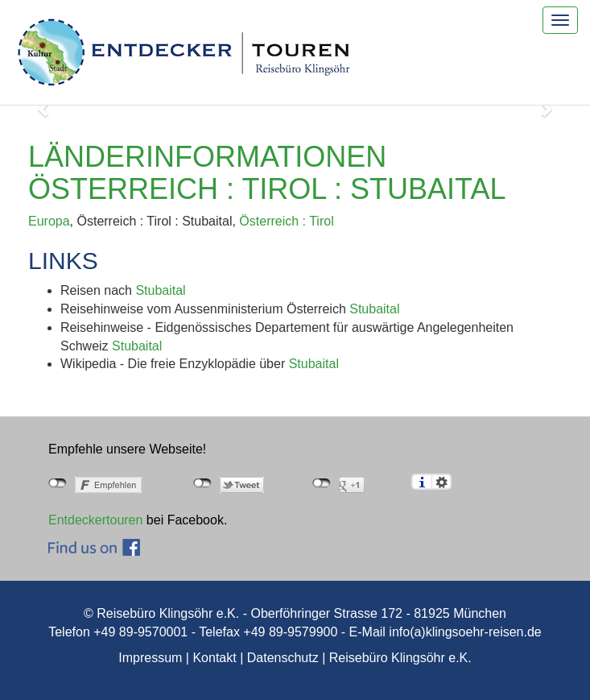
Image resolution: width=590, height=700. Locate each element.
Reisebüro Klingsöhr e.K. (400, 658)
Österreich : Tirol (286, 221)
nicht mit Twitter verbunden (202, 483)
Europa (49, 221)
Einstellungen (441, 482)
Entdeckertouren (95, 520)
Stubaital (160, 290)
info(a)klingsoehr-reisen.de (465, 632)
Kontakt (214, 658)
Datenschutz (283, 658)
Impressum (150, 658)
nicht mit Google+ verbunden (322, 483)
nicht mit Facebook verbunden (58, 483)
